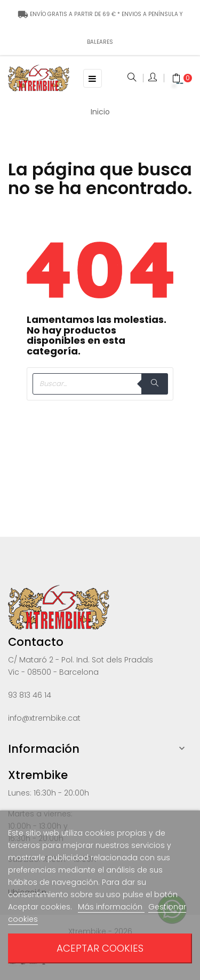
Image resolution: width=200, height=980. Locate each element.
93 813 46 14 (30, 695)
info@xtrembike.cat (44, 718)
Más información (111, 907)
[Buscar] (100, 384)
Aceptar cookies (100, 948)
